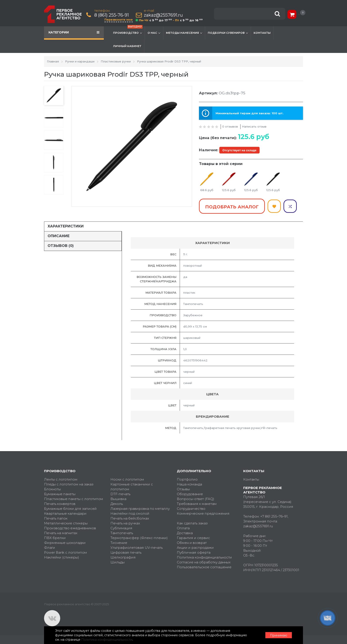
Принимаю (279, 635)
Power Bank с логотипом (66, 552)
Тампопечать (122, 533)
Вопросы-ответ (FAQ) (196, 499)
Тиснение (119, 543)
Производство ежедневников (70, 528)
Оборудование (190, 494)
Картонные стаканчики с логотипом (132, 487)
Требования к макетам (197, 504)
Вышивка (118, 499)
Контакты (262, 33)
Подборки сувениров (228, 33)
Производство (128, 31)
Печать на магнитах (61, 533)
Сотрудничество (191, 509)
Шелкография (123, 557)
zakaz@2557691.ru (163, 15)
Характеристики (66, 226)
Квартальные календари (65, 513)
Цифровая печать (126, 552)
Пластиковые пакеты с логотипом (74, 499)
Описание (59, 236)
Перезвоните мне (119, 19)
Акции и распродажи (195, 548)
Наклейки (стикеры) (62, 557)
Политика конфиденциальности (204, 557)
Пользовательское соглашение (204, 567)
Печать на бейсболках (130, 518)
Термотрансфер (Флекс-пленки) (139, 538)
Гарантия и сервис (193, 538)
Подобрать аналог (232, 207)
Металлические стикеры (66, 523)
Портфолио (187, 479)
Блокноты (52, 489)
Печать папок (56, 518)
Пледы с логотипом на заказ (69, 484)
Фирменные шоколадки (65, 543)
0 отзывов (230, 126)
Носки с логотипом (127, 479)
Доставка (185, 533)
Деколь (117, 504)
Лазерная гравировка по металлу (140, 509)
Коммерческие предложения (203, 513)
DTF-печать (120, 494)
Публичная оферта (194, 552)
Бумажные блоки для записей (70, 509)
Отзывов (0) (61, 246)
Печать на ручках (125, 523)
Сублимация (121, 528)
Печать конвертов (60, 504)
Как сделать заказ (192, 523)
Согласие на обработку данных (204, 562)
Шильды (118, 562)
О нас (154, 33)
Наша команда (189, 484)
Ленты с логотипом (61, 479)
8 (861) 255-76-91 (112, 15)
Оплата (183, 528)
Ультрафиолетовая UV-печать (137, 548)
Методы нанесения (184, 33)
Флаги (50, 548)
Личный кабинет (127, 46)
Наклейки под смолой (130, 513)
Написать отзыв (254, 126)
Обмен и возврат (192, 543)
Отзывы (183, 489)
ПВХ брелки (55, 538)
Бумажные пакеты (60, 494)
